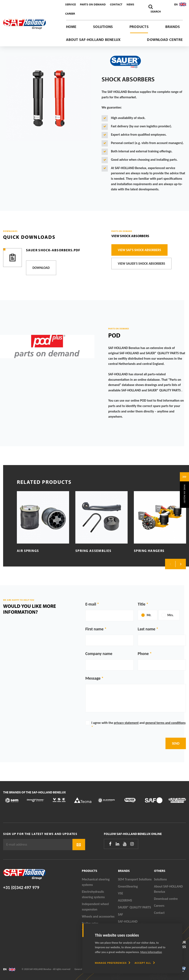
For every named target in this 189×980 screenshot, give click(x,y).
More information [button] (151, 952)
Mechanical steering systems (96, 882)
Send (176, 743)
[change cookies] (113, 963)
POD (114, 335)
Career (70, 14)
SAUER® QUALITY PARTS (135, 907)
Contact (116, 4)
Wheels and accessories (98, 916)
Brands (173, 27)
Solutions (103, 27)
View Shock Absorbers (130, 236)
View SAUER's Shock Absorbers (141, 264)
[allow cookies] (145, 963)
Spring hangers (149, 551)
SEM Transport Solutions (135, 879)
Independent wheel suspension (95, 907)
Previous (170, 564)
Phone (143, 654)
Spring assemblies (93, 551)
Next (181, 564)
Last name (147, 629)
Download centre (165, 40)
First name (94, 629)
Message (93, 678)
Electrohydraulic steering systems (93, 894)
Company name (99, 654)
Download (41, 268)
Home (71, 27)
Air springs (28, 551)
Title (142, 604)
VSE (121, 893)
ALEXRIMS (125, 900)
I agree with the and (138, 725)
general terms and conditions (166, 723)
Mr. (149, 615)
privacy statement (126, 723)
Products (139, 27)
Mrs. (170, 615)
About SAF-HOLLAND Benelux (93, 40)
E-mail (91, 604)
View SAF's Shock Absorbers (139, 250)
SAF (121, 914)
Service (70, 4)
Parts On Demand (93, 4)
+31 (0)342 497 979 (21, 887)
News (130, 4)
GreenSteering (128, 886)
